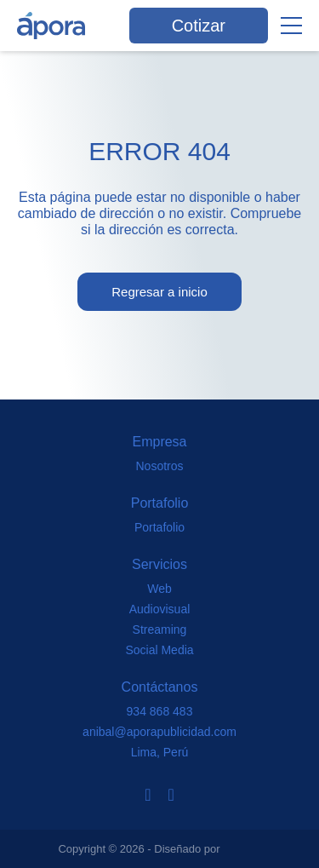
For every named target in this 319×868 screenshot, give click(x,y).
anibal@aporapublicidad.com (159, 732)
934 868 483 (160, 711)
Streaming (160, 629)
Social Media (159, 650)
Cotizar (199, 26)
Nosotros (159, 466)
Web (159, 589)
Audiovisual (160, 609)
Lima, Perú (160, 752)
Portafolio (159, 527)
